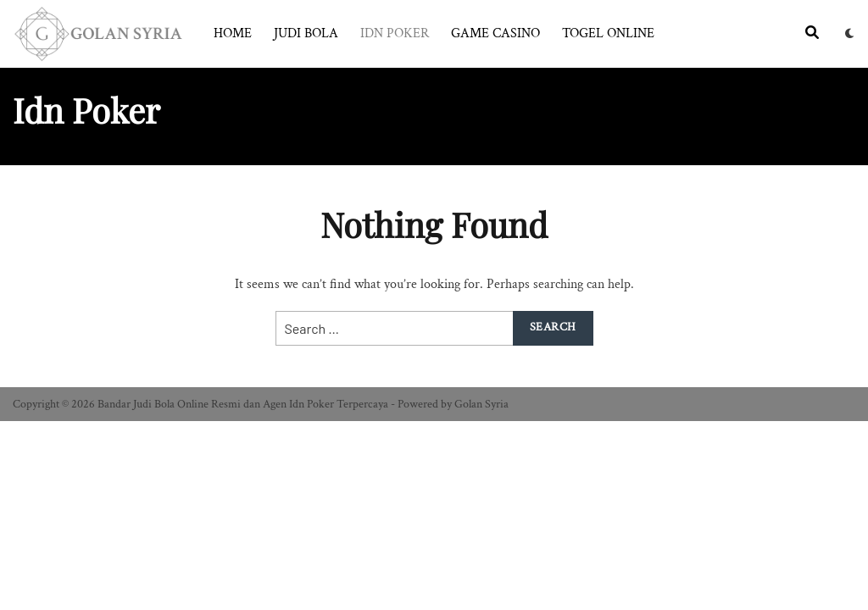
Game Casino (495, 33)
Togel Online (608, 33)
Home (233, 33)
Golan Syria (481, 404)
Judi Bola (306, 33)
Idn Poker (395, 33)
